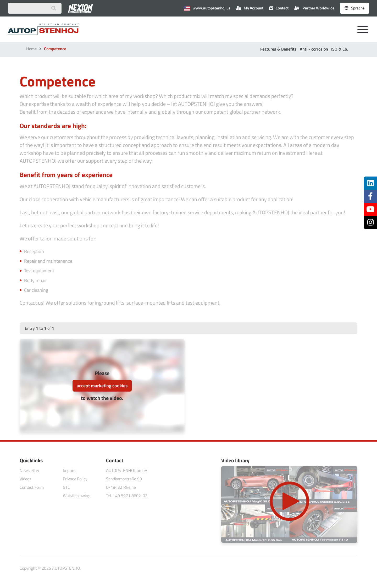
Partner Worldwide (314, 8)
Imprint (69, 470)
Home (31, 49)
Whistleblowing (77, 496)
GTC (66, 487)
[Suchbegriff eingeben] (35, 8)
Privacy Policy (75, 479)
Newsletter (30, 470)
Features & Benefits (278, 49)
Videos (25, 479)
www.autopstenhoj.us (207, 8)
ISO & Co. (340, 49)
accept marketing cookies (102, 386)
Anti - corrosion (314, 49)
